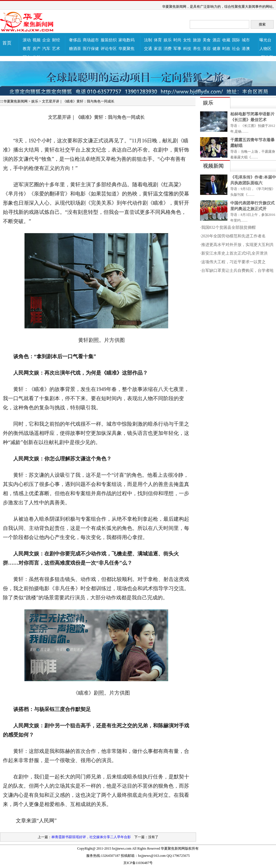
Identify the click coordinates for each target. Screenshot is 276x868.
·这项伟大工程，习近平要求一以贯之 (233, 262)
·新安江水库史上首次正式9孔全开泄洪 (234, 253)
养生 (197, 49)
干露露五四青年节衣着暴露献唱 (252, 143)
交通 (148, 49)
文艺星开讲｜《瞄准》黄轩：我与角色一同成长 (78, 101)
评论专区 (109, 49)
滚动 (27, 40)
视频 (37, 40)
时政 (226, 49)
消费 (168, 49)
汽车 (46, 49)
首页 (7, 43)
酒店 (216, 40)
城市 (246, 40)
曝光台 (265, 40)
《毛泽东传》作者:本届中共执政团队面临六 (253, 180)
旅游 (197, 40)
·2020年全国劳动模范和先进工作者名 (233, 236)
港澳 (246, 49)
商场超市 (91, 40)
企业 (46, 40)
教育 (27, 49)
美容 (207, 49)
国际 (236, 40)
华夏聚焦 (126, 49)
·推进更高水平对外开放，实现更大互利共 (237, 245)
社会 (236, 49)
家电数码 (126, 40)
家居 (158, 49)
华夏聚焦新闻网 (16, 101)
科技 (187, 49)
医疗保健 (91, 49)
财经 (56, 40)
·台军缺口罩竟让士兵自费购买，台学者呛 (237, 271)
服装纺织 (109, 40)
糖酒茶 (75, 49)
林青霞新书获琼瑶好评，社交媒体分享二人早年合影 (91, 837)
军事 (177, 49)
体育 (158, 40)
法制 (148, 40)
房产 (37, 49)
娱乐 (168, 40)
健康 (216, 49)
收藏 (226, 40)
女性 (187, 40)
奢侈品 (75, 40)
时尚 (177, 40)
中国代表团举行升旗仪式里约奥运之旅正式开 (252, 206)
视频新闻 (213, 166)
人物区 (265, 49)
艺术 (56, 49)
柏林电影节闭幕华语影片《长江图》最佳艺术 (252, 117)
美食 (207, 40)
